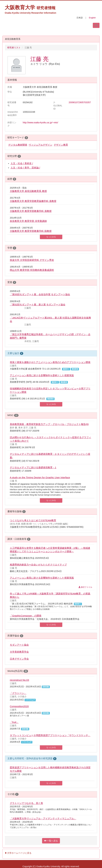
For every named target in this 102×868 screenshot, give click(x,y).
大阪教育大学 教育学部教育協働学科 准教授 (33, 201)
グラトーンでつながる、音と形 (26, 803)
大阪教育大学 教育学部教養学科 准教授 (31, 211)
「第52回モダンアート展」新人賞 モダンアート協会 (38, 305)
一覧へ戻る (51, 841)
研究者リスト (14, 48)
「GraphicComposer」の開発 (26, 616)
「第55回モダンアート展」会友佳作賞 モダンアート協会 (40, 294)
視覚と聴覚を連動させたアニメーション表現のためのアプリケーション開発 (50, 362)
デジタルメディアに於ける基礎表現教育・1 (33, 467)
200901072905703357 (80, 102)
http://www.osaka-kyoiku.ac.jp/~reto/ (40, 123)
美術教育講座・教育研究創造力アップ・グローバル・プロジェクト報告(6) (49, 424)
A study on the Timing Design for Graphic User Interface (40, 477)
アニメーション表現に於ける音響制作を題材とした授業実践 (42, 375)
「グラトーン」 (18, 693)
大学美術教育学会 (19, 652)
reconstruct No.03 (19, 680)
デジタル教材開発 (18, 145)
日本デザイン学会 (19, 659)
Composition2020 (19, 706)
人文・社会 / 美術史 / (22, 163)
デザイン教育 (61, 145)
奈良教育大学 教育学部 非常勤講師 (28, 221)
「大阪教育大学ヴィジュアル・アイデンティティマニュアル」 (43, 818)
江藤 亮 (39, 59)
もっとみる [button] (51, 237)
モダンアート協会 (19, 645)
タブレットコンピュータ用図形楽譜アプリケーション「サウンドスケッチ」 (50, 735)
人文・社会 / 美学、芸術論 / (25, 168)
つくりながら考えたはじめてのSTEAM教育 (33, 520)
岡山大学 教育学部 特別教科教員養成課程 (32, 270)
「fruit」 (14, 722)
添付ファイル (85, 587)
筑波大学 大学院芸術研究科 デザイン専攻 (32, 260)
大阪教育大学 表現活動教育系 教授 (28, 191)
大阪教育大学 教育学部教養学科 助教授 (31, 231)
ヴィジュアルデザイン (40, 145)
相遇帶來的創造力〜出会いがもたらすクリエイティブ (38, 565)
